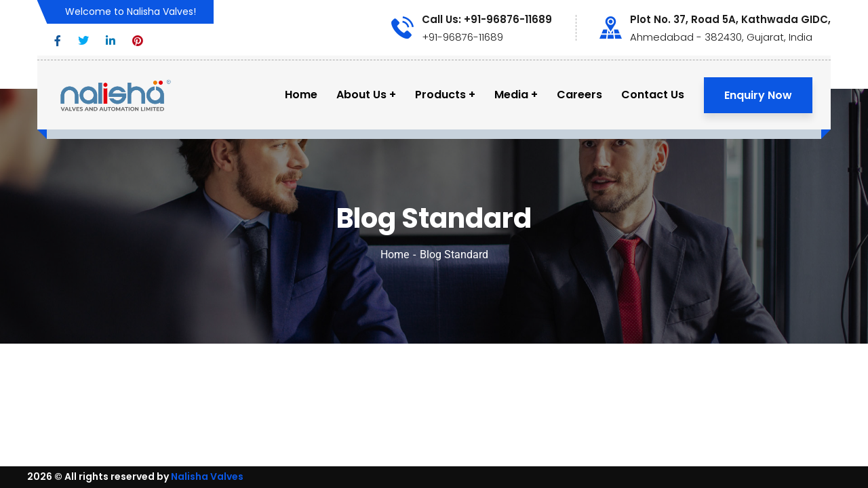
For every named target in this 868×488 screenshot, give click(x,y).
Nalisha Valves (207, 476)
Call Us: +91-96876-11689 (487, 20)
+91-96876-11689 (462, 37)
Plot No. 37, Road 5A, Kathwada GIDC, (730, 20)
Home (395, 255)
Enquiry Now (758, 95)
